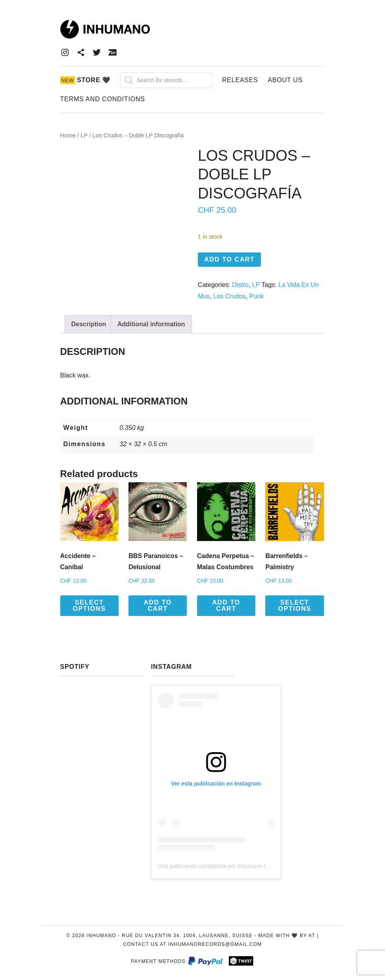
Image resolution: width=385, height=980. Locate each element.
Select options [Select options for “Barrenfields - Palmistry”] (295, 606)
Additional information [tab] (151, 324)
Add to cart (230, 259)
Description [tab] (89, 324)
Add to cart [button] (158, 606)
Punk (257, 296)
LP (84, 135)
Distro (240, 285)
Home (68, 135)
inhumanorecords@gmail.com (215, 944)
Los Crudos (230, 296)
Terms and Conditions (103, 99)
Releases (240, 80)
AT (312, 936)
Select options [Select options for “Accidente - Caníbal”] (89, 606)
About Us (285, 80)
